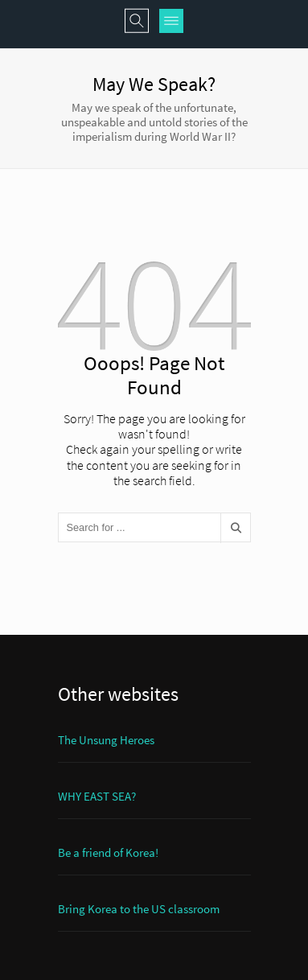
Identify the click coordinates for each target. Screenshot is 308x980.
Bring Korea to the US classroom (139, 909)
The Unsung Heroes (106, 740)
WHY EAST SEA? (97, 796)
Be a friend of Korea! (108, 852)
